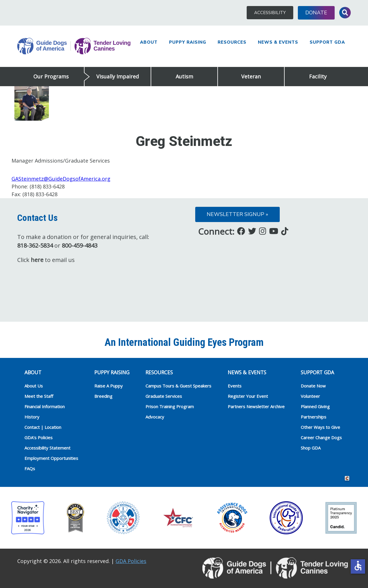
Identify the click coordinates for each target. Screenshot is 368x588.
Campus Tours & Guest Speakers (178, 386)
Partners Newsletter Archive (256, 406)
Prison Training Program (170, 406)
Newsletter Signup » (237, 214)
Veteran (251, 76)
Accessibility (270, 13)
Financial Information (45, 406)
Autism (184, 76)
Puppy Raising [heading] (112, 372)
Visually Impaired (118, 76)
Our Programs (51, 76)
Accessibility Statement (47, 448)
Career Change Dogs (321, 437)
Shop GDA (311, 448)
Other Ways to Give (320, 427)
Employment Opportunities (51, 458)
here (37, 260)
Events (235, 386)
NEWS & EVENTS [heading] (247, 372)
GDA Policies (131, 561)
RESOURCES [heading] (159, 372)
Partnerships (314, 417)
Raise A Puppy (109, 386)
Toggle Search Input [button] (345, 13)
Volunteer (310, 396)
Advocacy (155, 417)
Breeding (103, 396)
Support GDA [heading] (317, 372)
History (32, 417)
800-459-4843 (80, 245)
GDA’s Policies (39, 437)
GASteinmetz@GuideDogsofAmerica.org (61, 179)
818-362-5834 (35, 245)
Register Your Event (248, 396)
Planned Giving (315, 406)
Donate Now (313, 386)
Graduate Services (164, 396)
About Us (34, 386)
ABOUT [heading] (33, 372)
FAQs (30, 469)
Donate (316, 13)
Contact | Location (43, 427)
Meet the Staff (39, 396)
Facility (318, 76)
